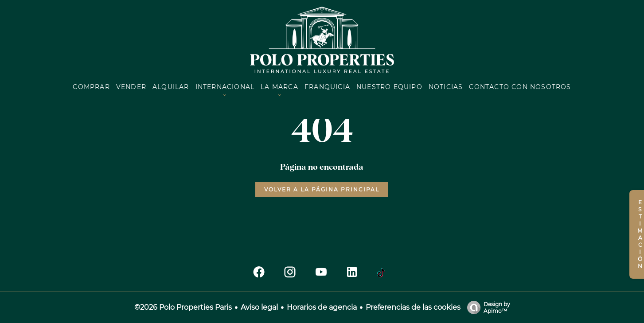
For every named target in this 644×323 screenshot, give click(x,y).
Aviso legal (259, 307)
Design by (486, 307)
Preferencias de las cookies (413, 307)
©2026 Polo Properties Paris (183, 307)
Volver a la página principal (322, 189)
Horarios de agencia (322, 307)
